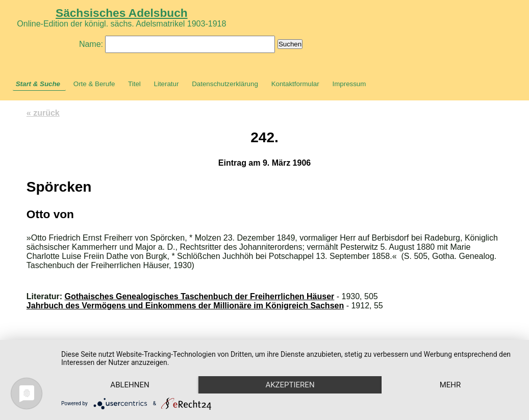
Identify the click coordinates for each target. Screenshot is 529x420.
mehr (450, 385)
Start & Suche (38, 84)
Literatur (167, 84)
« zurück (43, 113)
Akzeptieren (290, 385)
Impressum (349, 84)
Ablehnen (130, 385)
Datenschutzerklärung (225, 84)
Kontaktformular (295, 84)
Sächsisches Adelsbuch (122, 13)
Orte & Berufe (94, 84)
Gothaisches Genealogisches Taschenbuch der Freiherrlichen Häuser (200, 296)
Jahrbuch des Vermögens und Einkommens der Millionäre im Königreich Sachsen (185, 306)
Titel (134, 84)
